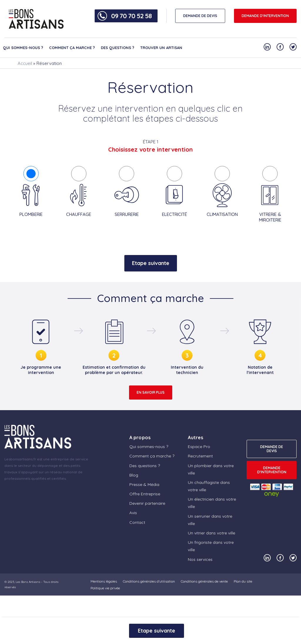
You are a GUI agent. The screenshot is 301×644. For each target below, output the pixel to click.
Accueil (25, 63)
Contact (137, 522)
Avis (133, 513)
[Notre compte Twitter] (293, 47)
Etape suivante (151, 263)
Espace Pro (199, 447)
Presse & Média (144, 484)
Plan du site (243, 581)
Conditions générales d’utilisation (149, 581)
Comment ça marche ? (72, 48)
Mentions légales (104, 581)
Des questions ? (118, 48)
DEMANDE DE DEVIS (200, 16)
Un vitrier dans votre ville (211, 533)
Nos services (200, 559)
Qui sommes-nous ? (23, 48)
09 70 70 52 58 (131, 16)
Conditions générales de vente (204, 581)
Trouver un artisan (161, 48)
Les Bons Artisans (28, 582)
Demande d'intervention (265, 16)
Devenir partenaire (147, 503)
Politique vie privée (105, 588)
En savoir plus (151, 392)
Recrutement (200, 456)
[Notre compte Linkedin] (267, 47)
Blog (134, 475)
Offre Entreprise (145, 494)
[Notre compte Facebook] (280, 47)
